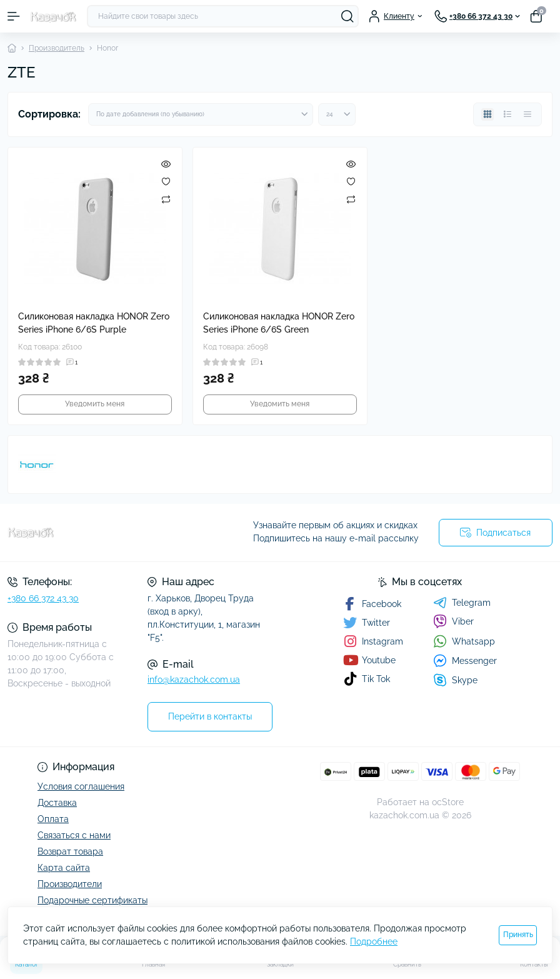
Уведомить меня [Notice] (95, 404)
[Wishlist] (166, 181)
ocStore (448, 802)
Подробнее (374, 941)
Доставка (57, 803)
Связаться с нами (74, 835)
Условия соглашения (81, 786)
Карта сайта (64, 868)
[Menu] (14, 16)
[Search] (347, 16)
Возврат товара (70, 851)
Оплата (53, 819)
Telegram (462, 603)
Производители (70, 884)
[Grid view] (487, 114)
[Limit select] (337, 114)
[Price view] (527, 114)
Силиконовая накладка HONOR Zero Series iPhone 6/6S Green (279, 323)
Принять (518, 935)
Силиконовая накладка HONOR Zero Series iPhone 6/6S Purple (94, 323)
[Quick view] (166, 164)
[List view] (507, 114)
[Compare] (166, 199)
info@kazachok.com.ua (194, 680)
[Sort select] (201, 114)
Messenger (465, 660)
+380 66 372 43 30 (43, 598)
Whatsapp (464, 641)
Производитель (57, 48)
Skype (455, 680)
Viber (453, 621)
